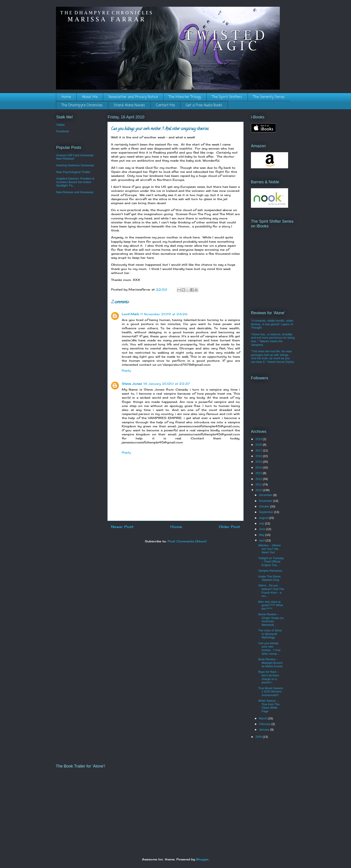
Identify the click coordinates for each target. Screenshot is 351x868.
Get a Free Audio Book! (204, 105)
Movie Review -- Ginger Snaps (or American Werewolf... (271, 620)
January (265, 730)
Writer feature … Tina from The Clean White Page (269, 706)
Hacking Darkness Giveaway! (75, 165)
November (266, 501)
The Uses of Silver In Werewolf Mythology (270, 634)
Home (66, 97)
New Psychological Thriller (73, 172)
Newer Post (122, 527)
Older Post (229, 527)
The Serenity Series (269, 97)
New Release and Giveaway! (75, 192)
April (262, 540)
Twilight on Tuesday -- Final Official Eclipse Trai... (271, 562)
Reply (126, 370)
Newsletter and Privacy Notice (133, 97)
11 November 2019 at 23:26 (164, 314)
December (266, 495)
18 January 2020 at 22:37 (167, 384)
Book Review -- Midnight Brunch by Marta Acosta (270, 663)
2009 (259, 737)
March (263, 718)
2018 (259, 445)
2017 (259, 450)
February (265, 724)
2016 (259, 456)
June (263, 529)
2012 (259, 479)
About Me (90, 97)
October (265, 506)
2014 (259, 467)
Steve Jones (132, 384)
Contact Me (165, 105)
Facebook (63, 131)
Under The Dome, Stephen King (270, 578)
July (262, 523)
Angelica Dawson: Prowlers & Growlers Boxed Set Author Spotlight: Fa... (75, 182)
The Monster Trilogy (185, 97)
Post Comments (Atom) (187, 541)
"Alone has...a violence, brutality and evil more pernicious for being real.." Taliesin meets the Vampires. (273, 340)
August (264, 518)
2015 (259, 462)
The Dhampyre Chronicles (82, 105)
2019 (259, 439)
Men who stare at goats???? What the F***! (270, 605)
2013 (259, 473)
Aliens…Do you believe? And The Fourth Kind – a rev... (271, 591)
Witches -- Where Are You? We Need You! (269, 549)
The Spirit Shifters (227, 97)
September (266, 512)
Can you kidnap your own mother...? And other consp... (269, 648)
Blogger (202, 859)
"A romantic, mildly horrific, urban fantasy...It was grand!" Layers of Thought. (272, 324)
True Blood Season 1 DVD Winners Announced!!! (271, 692)
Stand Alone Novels (129, 105)
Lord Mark (130, 314)
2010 (259, 490)
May (262, 535)
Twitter (60, 125)
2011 (259, 484)
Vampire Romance (270, 571)
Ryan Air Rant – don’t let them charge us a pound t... (269, 677)
